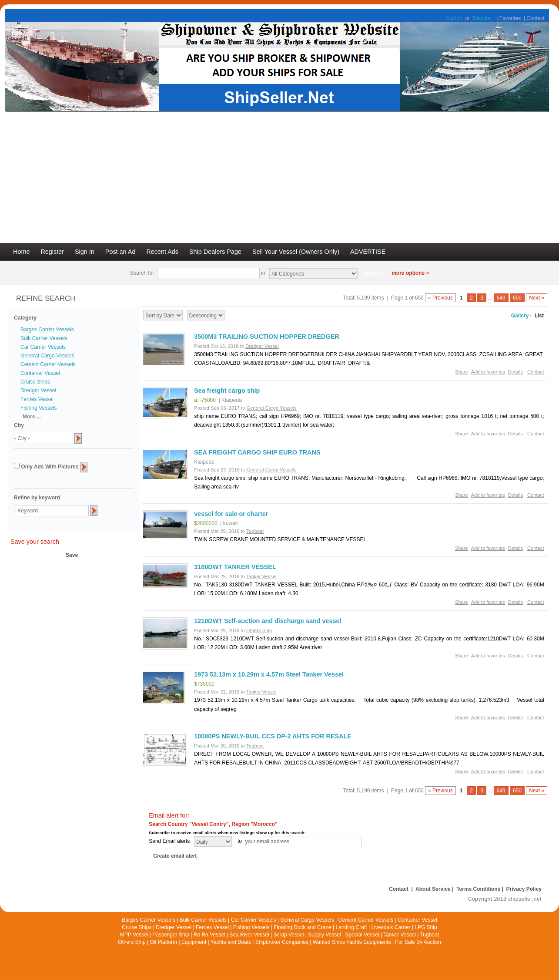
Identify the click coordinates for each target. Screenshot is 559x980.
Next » (537, 298)
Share (462, 372)
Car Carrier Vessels (43, 347)
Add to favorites (488, 372)
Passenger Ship (171, 935)
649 (501, 298)
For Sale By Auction (418, 942)
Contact (535, 18)
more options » (410, 273)
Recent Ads (162, 252)
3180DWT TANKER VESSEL (235, 567)
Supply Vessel (324, 935)
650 (517, 298)
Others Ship (132, 942)
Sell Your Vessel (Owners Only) (296, 252)
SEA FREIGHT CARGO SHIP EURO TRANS (257, 452)
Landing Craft (351, 927)
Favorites (510, 18)
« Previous (440, 298)
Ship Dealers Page (215, 252)
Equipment (194, 942)
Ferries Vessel (37, 399)
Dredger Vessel (38, 391)
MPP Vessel (134, 935)
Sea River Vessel (249, 935)
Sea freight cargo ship (227, 391)
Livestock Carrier (391, 927)
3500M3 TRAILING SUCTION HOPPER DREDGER (266, 337)
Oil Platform (163, 942)
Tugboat (429, 935)
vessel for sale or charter (231, 514)
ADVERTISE (368, 252)
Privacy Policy (524, 889)
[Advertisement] (280, 178)
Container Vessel (40, 373)
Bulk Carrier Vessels (44, 338)
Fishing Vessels (38, 408)
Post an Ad (121, 252)
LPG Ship (426, 927)
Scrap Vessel (288, 935)
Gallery (520, 316)
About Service (433, 889)
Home (21, 252)
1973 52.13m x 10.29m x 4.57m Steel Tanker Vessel (269, 674)
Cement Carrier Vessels (48, 364)
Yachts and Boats (231, 942)
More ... (32, 417)
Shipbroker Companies (282, 942)
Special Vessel (362, 935)
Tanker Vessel (400, 935)
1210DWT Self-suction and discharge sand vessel (268, 621)
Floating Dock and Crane (303, 927)
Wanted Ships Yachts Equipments (352, 942)
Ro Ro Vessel (209, 935)
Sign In (454, 18)
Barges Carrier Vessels (47, 330)
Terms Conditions (478, 889)
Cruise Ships (35, 382)
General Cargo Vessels (47, 356)
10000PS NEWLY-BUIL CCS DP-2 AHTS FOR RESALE (273, 736)
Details (515, 372)
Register (483, 18)
